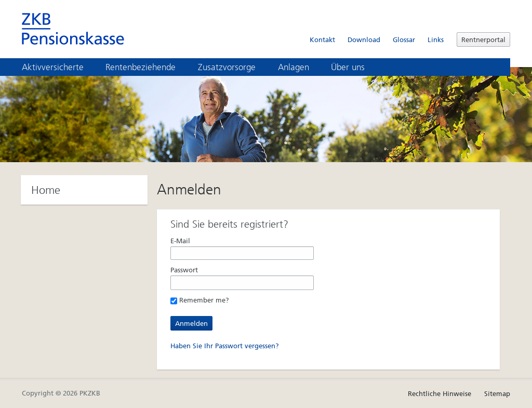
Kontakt (322, 40)
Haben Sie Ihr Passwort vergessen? (225, 346)
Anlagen (301, 67)
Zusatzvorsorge (234, 67)
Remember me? (200, 300)
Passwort (184, 270)
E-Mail (180, 241)
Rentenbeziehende (148, 67)
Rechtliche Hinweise (440, 394)
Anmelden (191, 324)
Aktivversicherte (60, 67)
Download (364, 40)
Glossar (404, 40)
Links (436, 40)
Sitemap (497, 394)
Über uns (355, 67)
